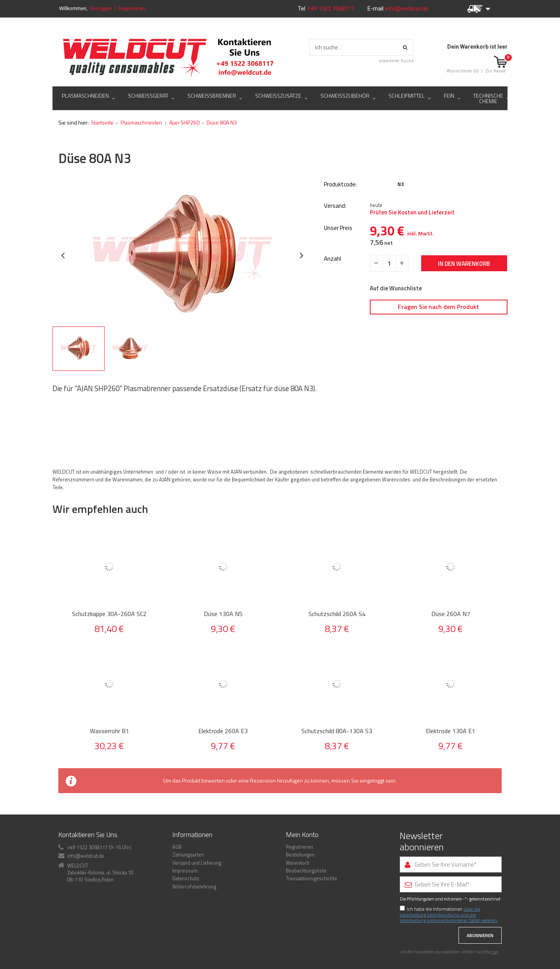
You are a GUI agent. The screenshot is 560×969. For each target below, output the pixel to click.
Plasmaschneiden (141, 122)
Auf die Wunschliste (396, 288)
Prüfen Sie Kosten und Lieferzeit (412, 212)
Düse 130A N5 (223, 614)
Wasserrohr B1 (109, 731)
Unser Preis (338, 228)
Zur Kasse (496, 71)
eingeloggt (372, 780)
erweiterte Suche (396, 61)
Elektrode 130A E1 (451, 731)
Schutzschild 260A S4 (337, 614)
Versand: (335, 206)
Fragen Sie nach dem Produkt (438, 307)
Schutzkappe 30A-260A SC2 (109, 614)
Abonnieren (480, 935)
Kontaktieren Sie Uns (88, 835)
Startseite (102, 122)
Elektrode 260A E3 (223, 731)
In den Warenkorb (464, 264)
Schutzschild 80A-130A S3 (337, 731)
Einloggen (101, 8)
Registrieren (132, 8)
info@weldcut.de (407, 9)
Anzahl (332, 259)
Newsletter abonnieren (422, 841)
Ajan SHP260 (184, 122)
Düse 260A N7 (451, 614)
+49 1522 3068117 (332, 9)
